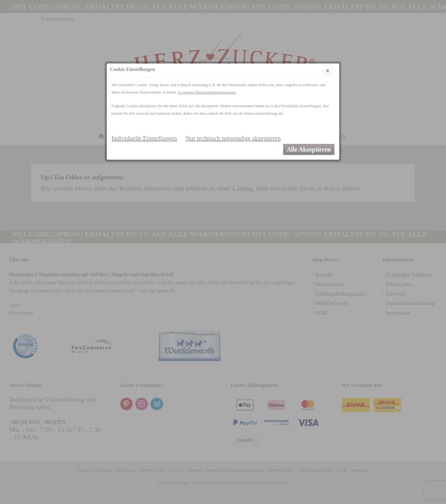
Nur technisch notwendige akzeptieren (233, 138)
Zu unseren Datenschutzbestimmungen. (207, 92)
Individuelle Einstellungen (144, 138)
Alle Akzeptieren (309, 149)
